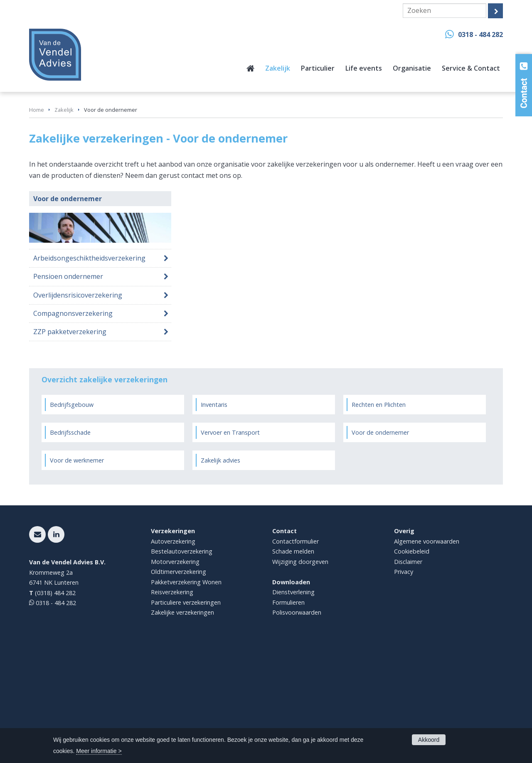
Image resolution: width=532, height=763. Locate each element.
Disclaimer (408, 674)
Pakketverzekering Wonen (186, 694)
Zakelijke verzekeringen (182, 725)
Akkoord (429, 740)
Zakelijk (64, 222)
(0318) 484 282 (55, 705)
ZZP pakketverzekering (70, 444)
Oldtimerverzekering (179, 684)
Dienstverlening (293, 704)
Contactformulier (296, 653)
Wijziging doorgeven (300, 674)
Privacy (404, 684)
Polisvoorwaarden (297, 725)
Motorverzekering (175, 674)
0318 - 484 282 (480, 34)
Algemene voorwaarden (427, 653)
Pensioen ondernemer (68, 389)
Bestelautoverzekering (182, 663)
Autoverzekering (173, 653)
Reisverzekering (172, 704)
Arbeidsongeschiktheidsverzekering (89, 370)
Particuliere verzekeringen (186, 715)
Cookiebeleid (412, 663)
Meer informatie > (99, 751)
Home (37, 222)
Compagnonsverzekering (73, 426)
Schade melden (293, 663)
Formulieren (288, 715)
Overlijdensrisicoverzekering (78, 407)
